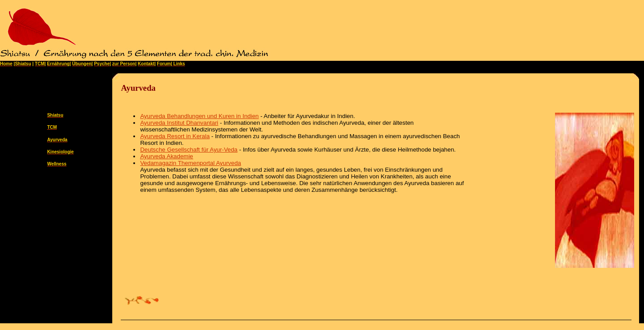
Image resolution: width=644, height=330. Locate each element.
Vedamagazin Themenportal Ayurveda (191, 163)
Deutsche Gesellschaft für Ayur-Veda (189, 150)
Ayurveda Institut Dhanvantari (179, 123)
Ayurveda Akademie (166, 156)
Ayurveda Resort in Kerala (175, 136)
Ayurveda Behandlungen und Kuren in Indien (199, 116)
